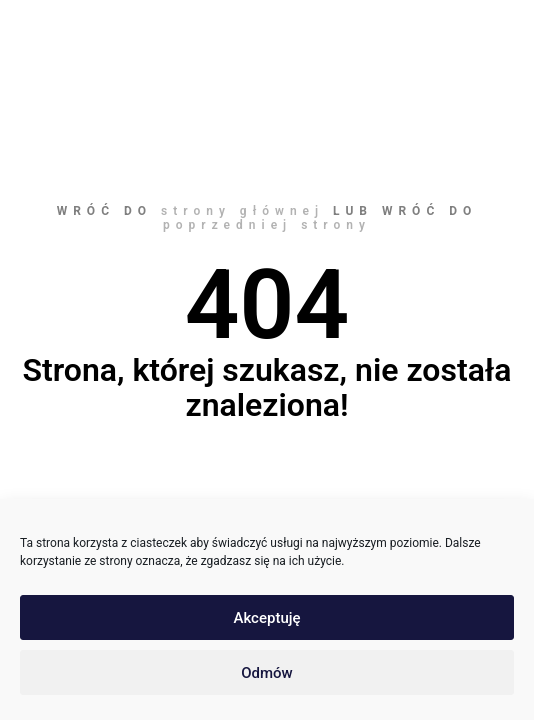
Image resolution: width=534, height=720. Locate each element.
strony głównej (242, 211)
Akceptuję (266, 618)
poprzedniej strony (267, 225)
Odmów (267, 673)
